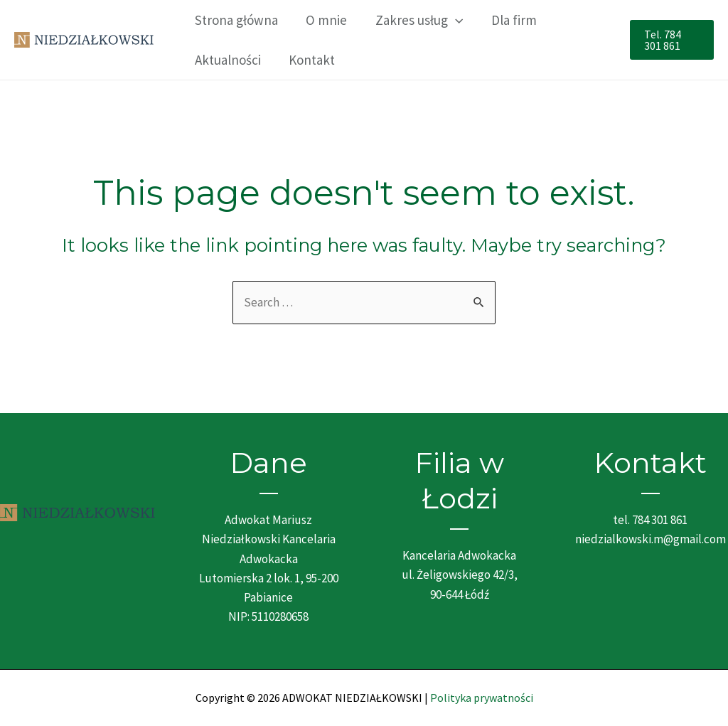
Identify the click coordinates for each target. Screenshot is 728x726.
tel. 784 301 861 (650, 520)
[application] (453, 20)
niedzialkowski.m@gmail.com (651, 539)
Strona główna (236, 20)
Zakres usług (416, 20)
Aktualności (227, 60)
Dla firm (510, 20)
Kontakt (310, 60)
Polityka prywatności (482, 698)
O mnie (325, 20)
